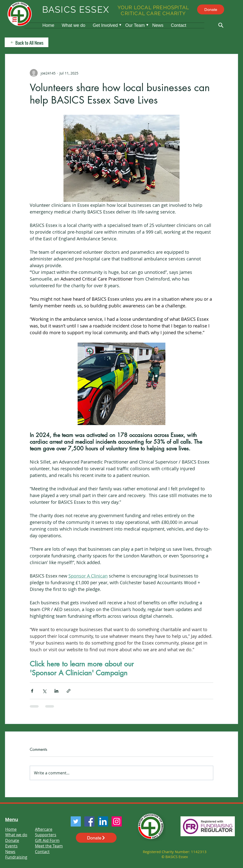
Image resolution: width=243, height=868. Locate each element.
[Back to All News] (27, 42)
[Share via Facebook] (32, 691)
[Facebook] (89, 821)
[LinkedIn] (103, 821)
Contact (42, 852)
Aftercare (44, 829)
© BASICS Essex (175, 857)
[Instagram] (117, 821)
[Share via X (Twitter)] (44, 691)
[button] (105, 25)
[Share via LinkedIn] (56, 691)
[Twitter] (76, 821)
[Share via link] (69, 691)
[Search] (221, 25)
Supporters (46, 835)
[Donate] (211, 9)
